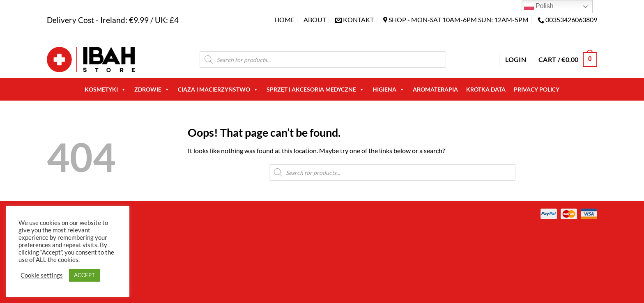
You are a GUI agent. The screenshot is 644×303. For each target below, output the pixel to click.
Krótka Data (486, 89)
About (315, 20)
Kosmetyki (105, 90)
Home (284, 20)
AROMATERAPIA (435, 89)
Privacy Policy (537, 89)
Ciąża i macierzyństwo (218, 90)
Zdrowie (152, 90)
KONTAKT (358, 20)
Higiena (389, 90)
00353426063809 (571, 20)
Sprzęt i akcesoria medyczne (315, 90)
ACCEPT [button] (84, 275)
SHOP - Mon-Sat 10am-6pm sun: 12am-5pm (459, 20)
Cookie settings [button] (42, 275)
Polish (539, 7)
